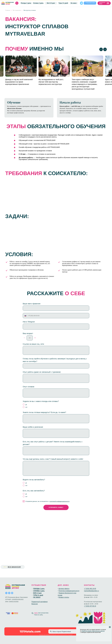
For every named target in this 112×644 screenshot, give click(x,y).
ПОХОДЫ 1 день (39, 589)
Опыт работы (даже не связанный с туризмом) (42, 372)
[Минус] (24, 338)
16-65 (94, 589)
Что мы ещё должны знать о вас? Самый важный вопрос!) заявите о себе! (53, 459)
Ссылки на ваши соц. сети (33, 344)
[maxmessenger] (12, 593)
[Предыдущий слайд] (101, 49)
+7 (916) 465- (88, 589)
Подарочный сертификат (40, 602)
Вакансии (35, 604)
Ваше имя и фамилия (32, 304)
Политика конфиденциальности (69, 591)
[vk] (6, 593)
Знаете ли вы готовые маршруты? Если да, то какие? (44, 412)
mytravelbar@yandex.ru (91, 591)
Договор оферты (64, 589)
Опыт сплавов (28, 387)
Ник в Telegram (29, 322)
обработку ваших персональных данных (93, 631)
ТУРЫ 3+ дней (38, 595)
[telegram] (9, 593)
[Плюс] (35, 338)
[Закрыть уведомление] (110, 627)
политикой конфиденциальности (60, 501)
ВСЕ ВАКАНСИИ (14, 567)
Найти (36, 613)
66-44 (94, 606)
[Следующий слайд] (105, 49)
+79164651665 (90, 3)
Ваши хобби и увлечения (33, 427)
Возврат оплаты (64, 597)
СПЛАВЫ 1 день (39, 591)
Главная (8, 10)
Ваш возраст (28, 333)
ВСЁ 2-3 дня (37, 593)
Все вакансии (17, 10)
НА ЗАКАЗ (37, 597)
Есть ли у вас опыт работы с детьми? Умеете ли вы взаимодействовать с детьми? (53, 443)
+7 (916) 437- (88, 606)
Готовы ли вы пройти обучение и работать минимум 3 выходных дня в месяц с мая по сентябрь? (55, 360)
